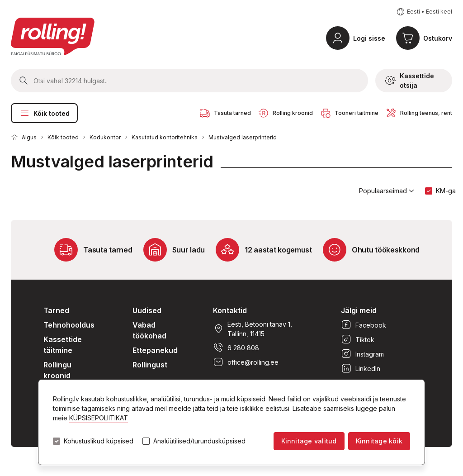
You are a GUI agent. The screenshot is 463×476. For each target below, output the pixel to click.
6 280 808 (236, 347)
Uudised (147, 310)
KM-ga (446, 191)
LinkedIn (361, 368)
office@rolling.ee (246, 362)
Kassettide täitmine (63, 345)
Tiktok (358, 339)
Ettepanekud (155, 350)
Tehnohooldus (69, 325)
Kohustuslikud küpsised (99, 441)
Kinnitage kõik (379, 441)
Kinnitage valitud (309, 441)
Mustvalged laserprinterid (243, 137)
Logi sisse (369, 38)
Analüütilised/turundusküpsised (199, 441)
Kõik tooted (44, 113)
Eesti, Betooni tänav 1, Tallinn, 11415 (253, 329)
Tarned (56, 310)
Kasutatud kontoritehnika (165, 137)
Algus (29, 137)
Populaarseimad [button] (387, 191)
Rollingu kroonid (57, 370)
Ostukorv (438, 38)
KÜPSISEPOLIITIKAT (99, 418)
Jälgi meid (359, 310)
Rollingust (150, 365)
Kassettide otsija (410, 81)
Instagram (362, 354)
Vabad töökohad (149, 330)
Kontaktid (230, 310)
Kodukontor (105, 137)
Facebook (364, 325)
